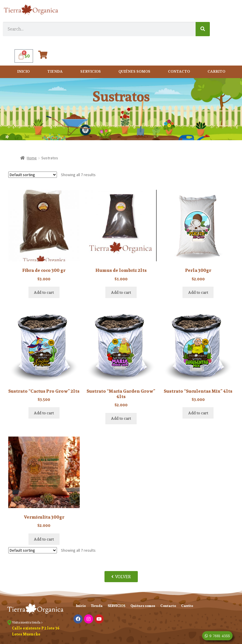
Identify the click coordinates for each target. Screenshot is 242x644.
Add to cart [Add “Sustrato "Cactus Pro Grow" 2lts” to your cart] (44, 413)
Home (32, 158)
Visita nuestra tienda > (27, 622)
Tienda (55, 72)
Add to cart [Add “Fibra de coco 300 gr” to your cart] (44, 292)
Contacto (179, 72)
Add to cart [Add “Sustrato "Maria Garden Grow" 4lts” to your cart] (121, 418)
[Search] (203, 29)
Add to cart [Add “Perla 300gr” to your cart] (198, 292)
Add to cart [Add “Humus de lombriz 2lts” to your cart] (121, 292)
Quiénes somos (134, 72)
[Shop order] (33, 175)
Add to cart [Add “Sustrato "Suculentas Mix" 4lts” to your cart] (198, 413)
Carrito (216, 72)
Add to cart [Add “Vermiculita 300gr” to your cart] (44, 539)
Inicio (23, 72)
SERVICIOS (91, 72)
